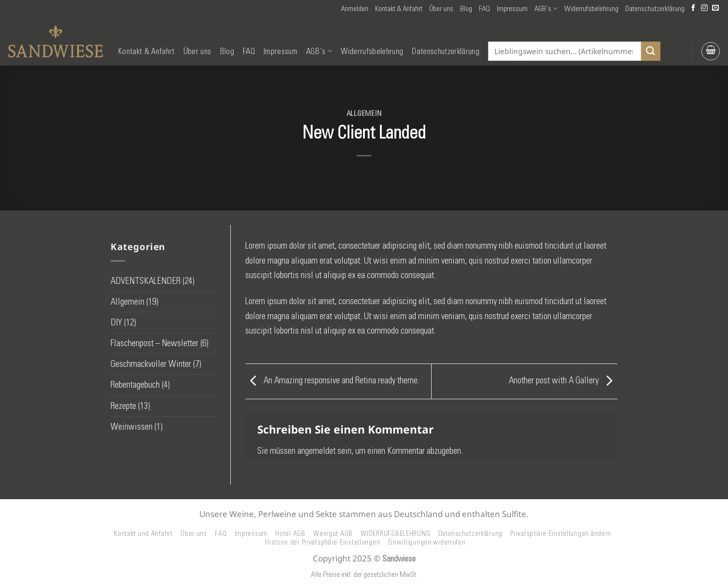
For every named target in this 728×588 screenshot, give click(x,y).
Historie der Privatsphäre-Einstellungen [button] (322, 542)
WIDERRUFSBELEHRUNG (395, 533)
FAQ (484, 9)
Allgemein (364, 113)
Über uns (441, 9)
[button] (355, 9)
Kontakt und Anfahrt (143, 533)
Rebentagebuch (135, 385)
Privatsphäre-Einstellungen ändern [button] (561, 533)
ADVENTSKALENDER (146, 281)
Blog (466, 9)
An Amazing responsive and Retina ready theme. (332, 380)
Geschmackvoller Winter (151, 364)
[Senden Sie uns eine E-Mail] (715, 8)
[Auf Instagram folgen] (704, 8)
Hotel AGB (290, 533)
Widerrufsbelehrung (591, 9)
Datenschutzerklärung (655, 9)
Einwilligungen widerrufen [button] (427, 542)
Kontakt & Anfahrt (399, 9)
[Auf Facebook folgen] (693, 8)
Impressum (512, 9)
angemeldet (316, 451)
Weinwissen (132, 427)
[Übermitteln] (651, 51)
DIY (116, 322)
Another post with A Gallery (563, 380)
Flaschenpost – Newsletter (154, 343)
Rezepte (123, 406)
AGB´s (546, 8)
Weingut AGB (333, 533)
